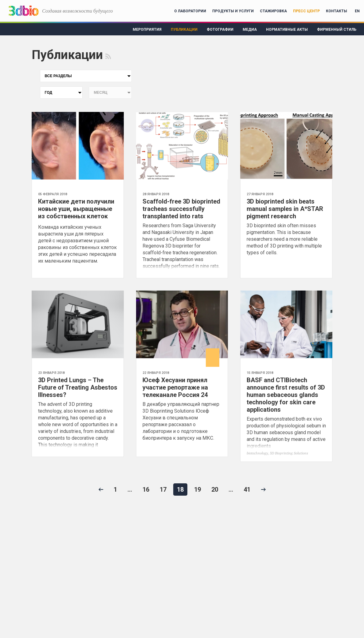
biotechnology (257, 453)
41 (247, 489)
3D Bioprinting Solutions (289, 453)
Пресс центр (306, 11)
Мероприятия (147, 30)
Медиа (250, 30)
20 (215, 489)
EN (357, 11)
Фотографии (220, 30)
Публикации (184, 30)
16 (146, 489)
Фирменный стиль (337, 30)
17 (163, 489)
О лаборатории (190, 11)
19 (198, 489)
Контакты (337, 11)
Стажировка (273, 11)
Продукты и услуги (233, 11)
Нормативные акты (287, 30)
